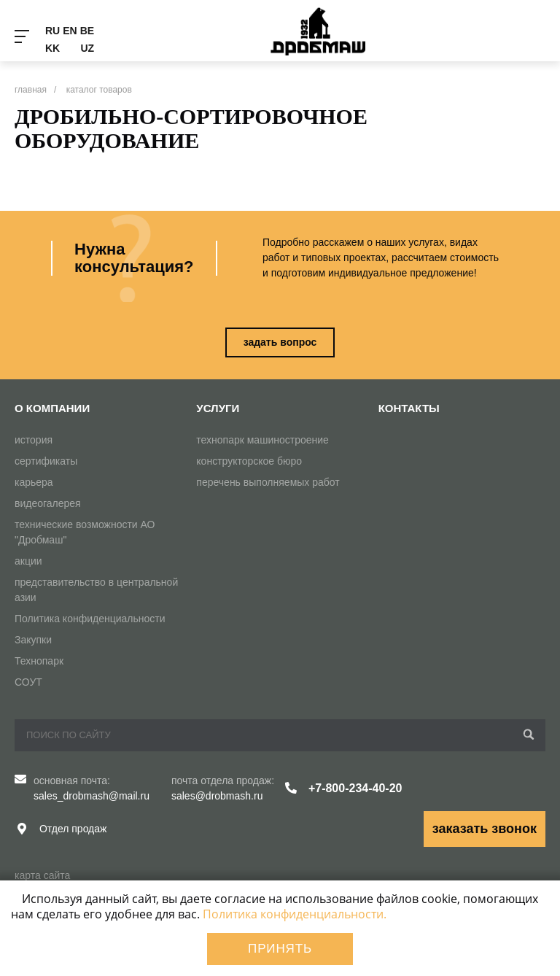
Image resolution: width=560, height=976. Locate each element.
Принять (280, 949)
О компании (52, 408)
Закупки (33, 640)
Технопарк (39, 661)
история (34, 440)
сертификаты (46, 461)
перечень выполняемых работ (268, 482)
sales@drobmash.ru (217, 796)
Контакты (409, 408)
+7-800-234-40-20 (355, 788)
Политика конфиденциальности (90, 619)
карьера (34, 482)
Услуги (218, 408)
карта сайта (42, 875)
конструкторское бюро (249, 461)
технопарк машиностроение (262, 440)
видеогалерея (48, 503)
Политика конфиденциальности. (295, 914)
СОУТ (28, 682)
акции (28, 561)
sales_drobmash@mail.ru (92, 796)
